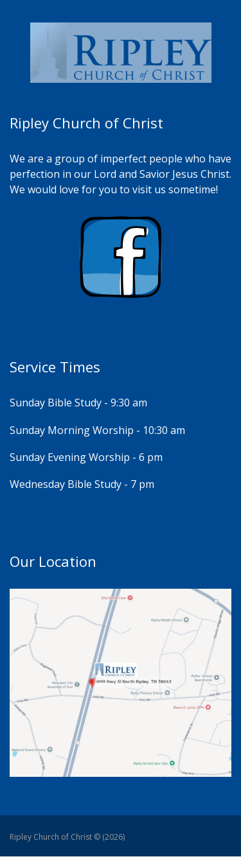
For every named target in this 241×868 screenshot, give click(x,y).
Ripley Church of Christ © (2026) (67, 837)
